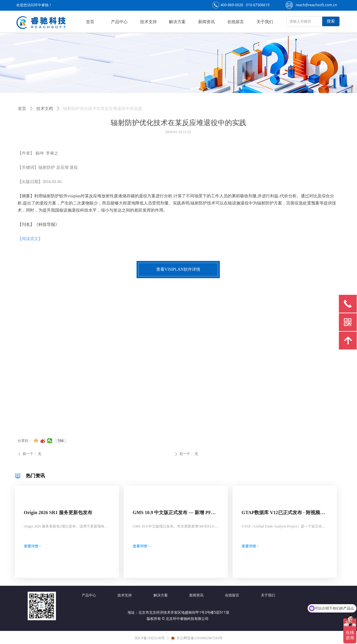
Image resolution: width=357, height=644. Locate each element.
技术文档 (45, 109)
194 (61, 441)
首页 (22, 109)
